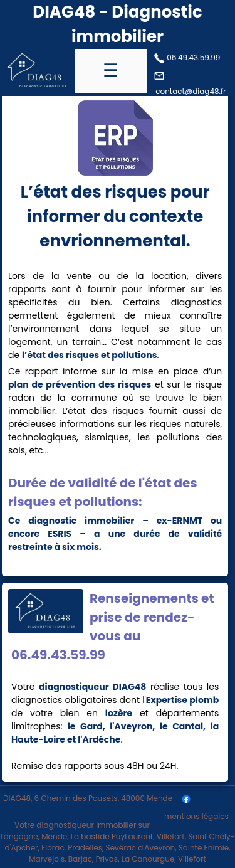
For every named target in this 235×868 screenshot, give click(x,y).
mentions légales (196, 816)
